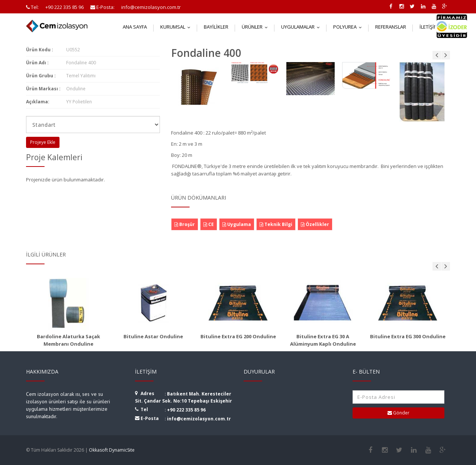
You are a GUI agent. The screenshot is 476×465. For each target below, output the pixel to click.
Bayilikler (216, 27)
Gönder (398, 413)
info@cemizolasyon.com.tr (199, 419)
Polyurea (349, 27)
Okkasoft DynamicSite (112, 450)
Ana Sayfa (135, 27)
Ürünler (256, 27)
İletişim (433, 27)
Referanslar (391, 27)
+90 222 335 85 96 (186, 410)
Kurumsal (177, 27)
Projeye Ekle (43, 142)
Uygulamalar (302, 27)
